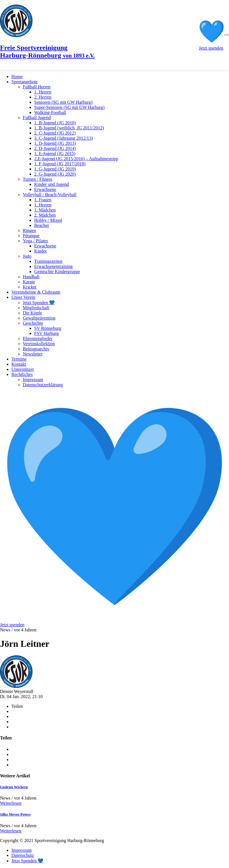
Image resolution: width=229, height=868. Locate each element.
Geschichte (33, 323)
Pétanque (31, 236)
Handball (31, 277)
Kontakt (19, 364)
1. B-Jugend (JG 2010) (55, 123)
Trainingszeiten (48, 261)
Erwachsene (45, 189)
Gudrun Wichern (14, 787)
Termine (19, 359)
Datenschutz (23, 855)
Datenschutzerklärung (43, 385)
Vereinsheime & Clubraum (36, 292)
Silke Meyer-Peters (15, 814)
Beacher (42, 225)
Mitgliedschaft (36, 308)
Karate (29, 282)
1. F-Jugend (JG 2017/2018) (60, 164)
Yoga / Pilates (35, 241)
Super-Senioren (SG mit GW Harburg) (69, 107)
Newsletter (33, 354)
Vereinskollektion (39, 344)
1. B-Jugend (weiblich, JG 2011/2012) (69, 128)
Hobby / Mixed (48, 220)
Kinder (40, 251)
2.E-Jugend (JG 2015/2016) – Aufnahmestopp (76, 159)
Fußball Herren (37, 87)
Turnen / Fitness (37, 179)
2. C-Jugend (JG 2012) (55, 133)
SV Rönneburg (48, 328)
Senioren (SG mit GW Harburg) (63, 102)
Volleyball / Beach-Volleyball (50, 195)
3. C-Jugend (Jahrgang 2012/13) (64, 138)
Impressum (33, 380)
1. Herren (43, 92)
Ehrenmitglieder (38, 339)
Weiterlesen (11, 803)
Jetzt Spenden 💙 (39, 303)
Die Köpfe (32, 313)
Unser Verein (23, 297)
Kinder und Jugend (52, 184)
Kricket (30, 287)
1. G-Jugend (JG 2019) (55, 169)
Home (17, 77)
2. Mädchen (45, 215)
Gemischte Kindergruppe (57, 272)
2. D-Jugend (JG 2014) (55, 148)
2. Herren (43, 97)
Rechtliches (22, 374)
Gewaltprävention (39, 318)
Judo (27, 256)
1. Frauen (43, 200)
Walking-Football (50, 112)
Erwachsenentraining (53, 266)
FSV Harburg (46, 333)
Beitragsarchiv (36, 349)
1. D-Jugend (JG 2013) (55, 143)
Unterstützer (23, 369)
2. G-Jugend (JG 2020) (55, 174)
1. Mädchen (45, 210)
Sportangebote (24, 82)
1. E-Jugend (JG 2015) (55, 154)
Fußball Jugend (37, 118)
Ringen (29, 230)
